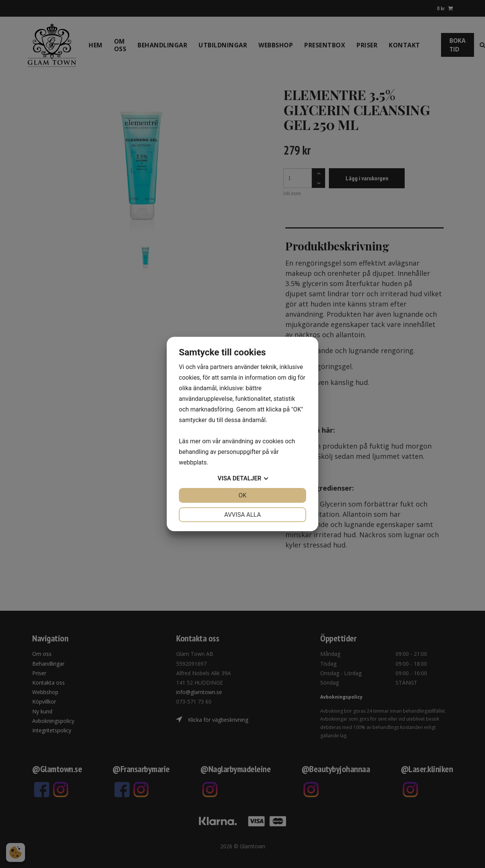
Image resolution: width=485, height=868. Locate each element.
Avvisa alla (243, 515)
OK (242, 495)
